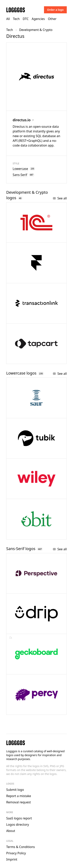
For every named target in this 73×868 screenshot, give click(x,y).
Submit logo (15, 790)
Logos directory (18, 825)
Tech (16, 19)
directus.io (23, 120)
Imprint (12, 859)
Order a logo (55, 10)
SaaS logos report (19, 818)
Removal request (18, 802)
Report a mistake (19, 796)
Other (52, 19)
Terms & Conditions (21, 847)
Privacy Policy (16, 853)
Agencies (38, 19)
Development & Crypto (36, 30)
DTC (26, 19)
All (8, 19)
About (11, 831)
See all (60, 198)
